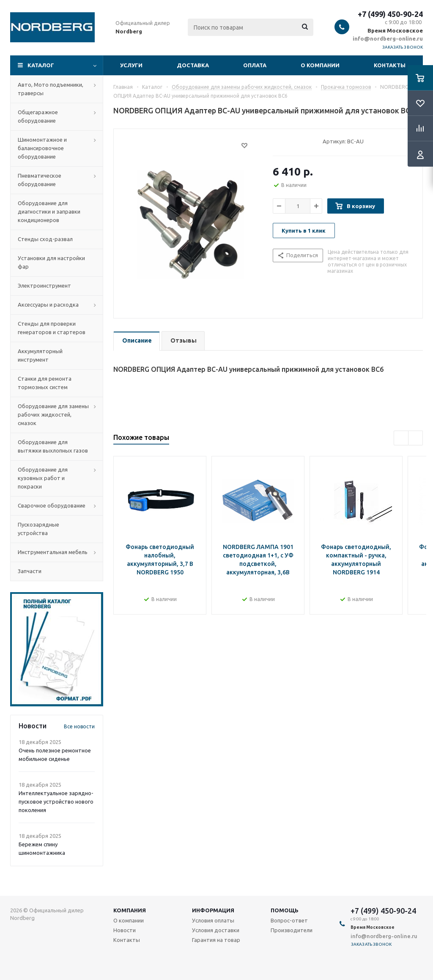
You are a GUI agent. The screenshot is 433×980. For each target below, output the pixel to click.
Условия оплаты (213, 920)
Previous (401, 438)
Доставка (193, 65)
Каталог (41, 65)
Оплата (255, 65)
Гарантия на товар (216, 940)
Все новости (79, 726)
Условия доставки (216, 930)
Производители (292, 930)
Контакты (390, 65)
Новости (125, 930)
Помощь (285, 910)
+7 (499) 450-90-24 (390, 14)
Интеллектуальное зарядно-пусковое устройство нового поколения (56, 802)
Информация (213, 910)
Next (415, 438)
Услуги (131, 65)
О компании (320, 65)
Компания (130, 910)
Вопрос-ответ (289, 920)
